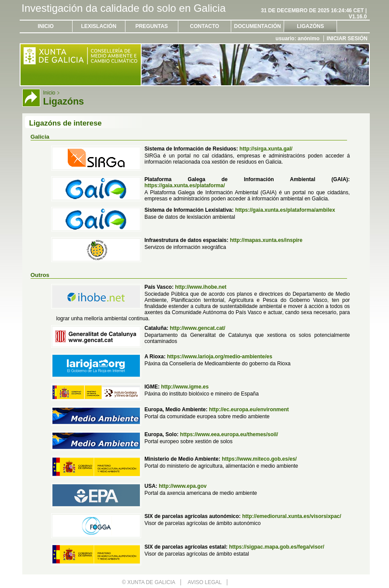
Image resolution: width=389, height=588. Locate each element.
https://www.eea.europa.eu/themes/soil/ (229, 434)
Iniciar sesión (347, 38)
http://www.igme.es (185, 387)
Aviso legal (205, 582)
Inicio (46, 26)
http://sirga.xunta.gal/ (266, 149)
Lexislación (99, 26)
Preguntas (152, 26)
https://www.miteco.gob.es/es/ (259, 459)
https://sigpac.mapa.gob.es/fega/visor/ (277, 547)
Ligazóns (310, 26)
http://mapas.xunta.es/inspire (266, 240)
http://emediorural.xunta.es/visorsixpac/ (292, 516)
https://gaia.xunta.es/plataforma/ (184, 185)
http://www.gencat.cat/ (197, 328)
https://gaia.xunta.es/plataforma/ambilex (285, 210)
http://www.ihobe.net (201, 287)
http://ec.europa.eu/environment (249, 409)
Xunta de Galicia (151, 582)
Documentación (258, 26)
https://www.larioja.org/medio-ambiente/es (220, 357)
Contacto (205, 26)
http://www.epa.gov (183, 486)
